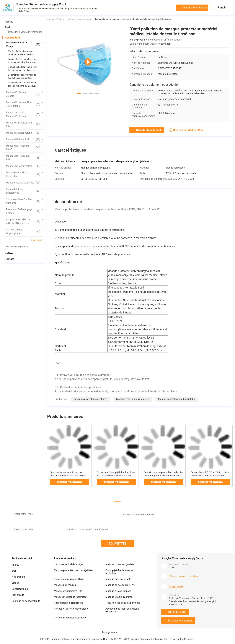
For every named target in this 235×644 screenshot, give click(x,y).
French (222, 7)
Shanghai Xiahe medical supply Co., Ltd (42, 4)
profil (8, 27)
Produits (60, 19)
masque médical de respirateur (23, 174)
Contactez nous (20, 589)
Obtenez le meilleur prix (186, 130)
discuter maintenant (195, 7)
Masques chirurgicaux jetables (133, 399)
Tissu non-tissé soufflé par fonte (23, 201)
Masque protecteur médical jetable (177, 399)
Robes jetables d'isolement (23, 191)
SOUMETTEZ (118, 543)
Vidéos (9, 253)
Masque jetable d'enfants (23, 183)
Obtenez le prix (177, 612)
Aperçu (9, 22)
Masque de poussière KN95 (23, 148)
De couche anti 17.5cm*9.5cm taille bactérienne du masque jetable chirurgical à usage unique (210, 476)
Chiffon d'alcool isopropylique (23, 231)
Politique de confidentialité (26, 601)
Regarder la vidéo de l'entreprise (25, 32)
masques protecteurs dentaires (90, 399)
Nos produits (13, 38)
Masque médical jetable (23, 133)
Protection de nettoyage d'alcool (23, 211)
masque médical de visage (23, 44)
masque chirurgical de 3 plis (23, 124)
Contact (9, 259)
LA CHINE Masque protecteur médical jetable (65, 639)
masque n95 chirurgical (23, 166)
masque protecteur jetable (23, 94)
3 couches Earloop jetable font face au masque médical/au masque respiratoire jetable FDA (116, 476)
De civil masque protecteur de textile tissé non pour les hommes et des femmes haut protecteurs (163, 476)
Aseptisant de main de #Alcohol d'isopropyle (23, 221)
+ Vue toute (37, 240)
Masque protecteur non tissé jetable (23, 104)
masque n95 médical (23, 139)
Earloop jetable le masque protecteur (23, 114)
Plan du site (18, 595)
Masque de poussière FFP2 (23, 158)
